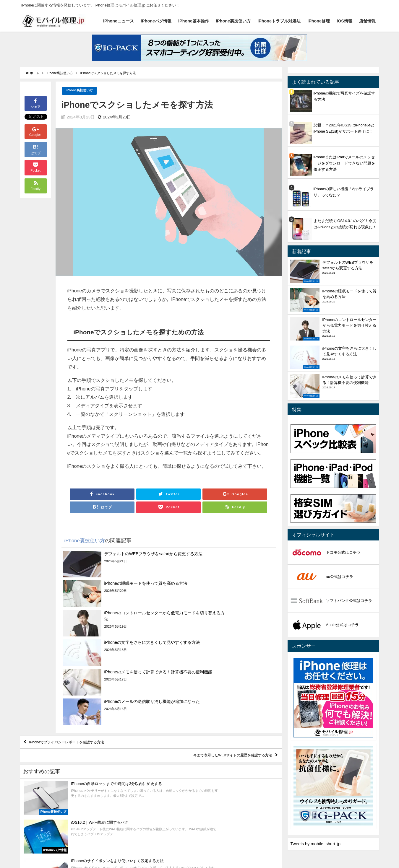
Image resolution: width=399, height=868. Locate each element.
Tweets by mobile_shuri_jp (316, 844)
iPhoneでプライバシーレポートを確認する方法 (81, 656)
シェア (36, 103)
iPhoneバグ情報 (156, 21)
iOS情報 (344, 21)
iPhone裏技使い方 (233, 21)
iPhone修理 (319, 21)
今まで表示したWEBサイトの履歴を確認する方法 (218, 673)
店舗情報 (367, 21)
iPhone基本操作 (194, 21)
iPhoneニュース (119, 21)
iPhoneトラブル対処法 (279, 21)
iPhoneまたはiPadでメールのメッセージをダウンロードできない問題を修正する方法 (344, 163)
